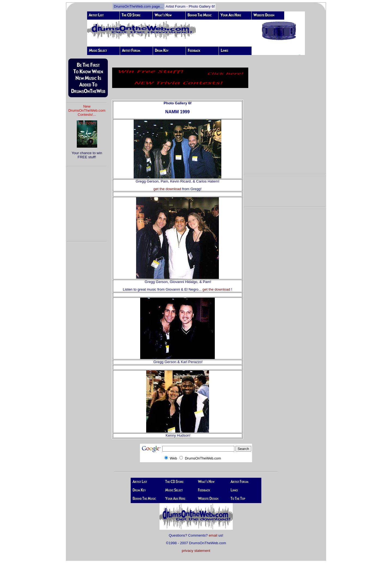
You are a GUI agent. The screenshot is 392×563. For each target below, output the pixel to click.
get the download (167, 189)
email (213, 535)
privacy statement (196, 551)
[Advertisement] (87, 202)
